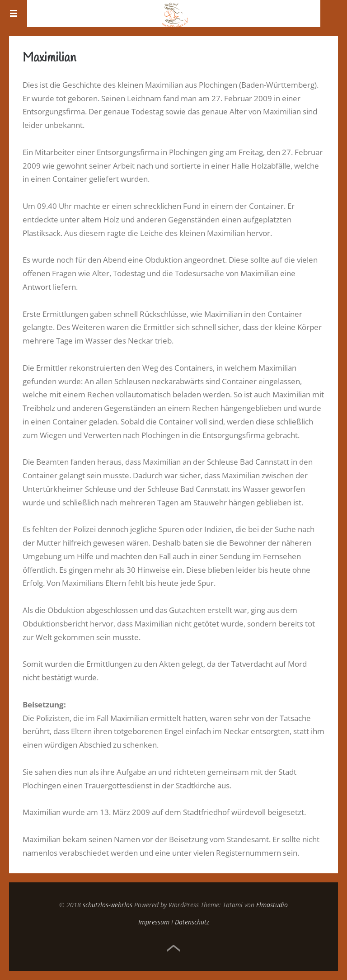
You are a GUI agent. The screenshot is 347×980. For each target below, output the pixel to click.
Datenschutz (192, 922)
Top (173, 948)
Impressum (154, 922)
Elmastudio (272, 905)
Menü (14, 14)
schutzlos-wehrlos (108, 905)
